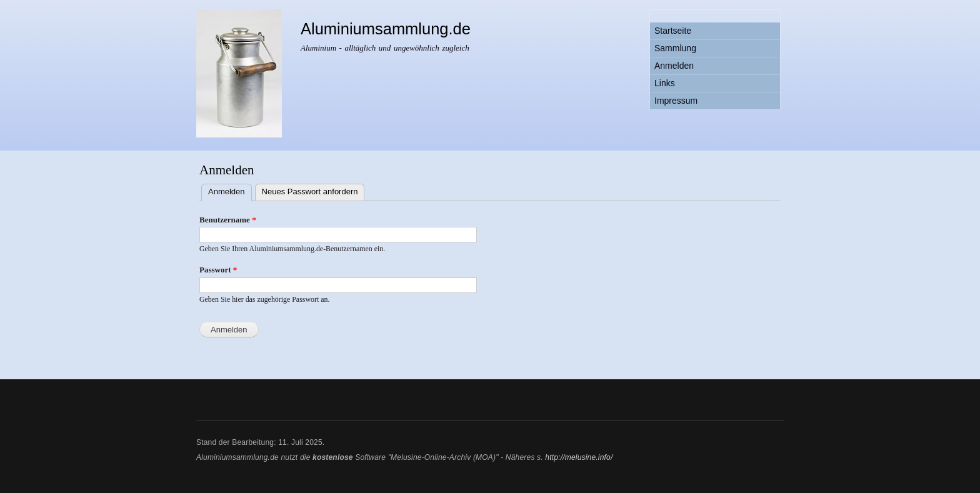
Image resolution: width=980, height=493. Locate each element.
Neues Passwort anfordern (310, 192)
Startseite (673, 31)
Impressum (676, 101)
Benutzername (228, 220)
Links (665, 83)
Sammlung (675, 48)
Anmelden (674, 66)
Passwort (218, 270)
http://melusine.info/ (579, 457)
